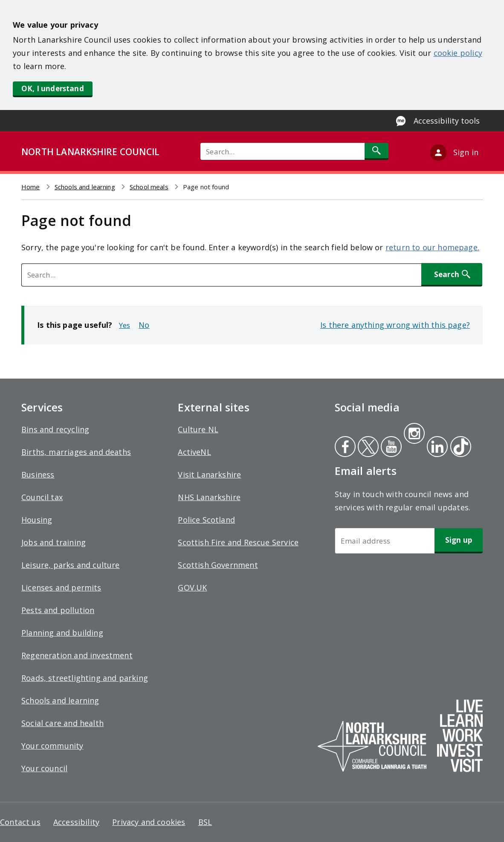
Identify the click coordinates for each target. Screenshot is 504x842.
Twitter (367, 448)
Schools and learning (85, 187)
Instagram (414, 434)
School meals (149, 187)
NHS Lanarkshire (209, 497)
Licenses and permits (61, 587)
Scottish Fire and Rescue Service (238, 542)
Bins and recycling (55, 429)
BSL (205, 822)
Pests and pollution (58, 610)
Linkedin (436, 448)
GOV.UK (192, 587)
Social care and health (62, 723)
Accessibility (76, 822)
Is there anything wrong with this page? (395, 325)
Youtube (390, 448)
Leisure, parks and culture (71, 565)
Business (38, 475)
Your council (44, 768)
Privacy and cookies (149, 822)
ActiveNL (194, 452)
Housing (37, 520)
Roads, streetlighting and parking (85, 678)
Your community (52, 746)
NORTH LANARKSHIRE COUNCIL (90, 152)
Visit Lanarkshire (209, 475)
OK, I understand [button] (53, 88)
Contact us (20, 822)
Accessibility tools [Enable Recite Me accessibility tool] (447, 121)
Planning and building (62, 633)
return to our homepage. (432, 247)
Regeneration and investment (77, 655)
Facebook (345, 448)
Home (31, 187)
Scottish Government (218, 565)
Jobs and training (54, 542)
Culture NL (198, 429)
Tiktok (459, 448)
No (144, 325)
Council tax (42, 497)
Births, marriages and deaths (76, 452)
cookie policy (458, 53)
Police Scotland (206, 520)
